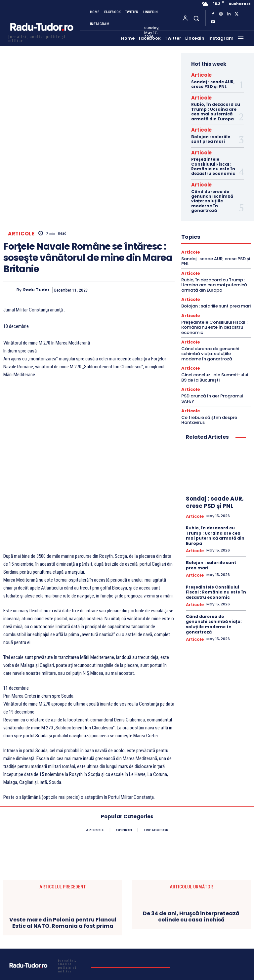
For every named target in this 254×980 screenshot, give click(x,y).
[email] (156, 929)
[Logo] (41, 38)
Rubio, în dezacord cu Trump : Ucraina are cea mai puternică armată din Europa (216, 109)
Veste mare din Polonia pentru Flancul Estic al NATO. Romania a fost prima (63, 834)
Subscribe (157, 947)
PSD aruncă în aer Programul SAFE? (212, 388)
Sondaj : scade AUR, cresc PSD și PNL (213, 83)
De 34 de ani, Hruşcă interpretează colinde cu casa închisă (191, 828)
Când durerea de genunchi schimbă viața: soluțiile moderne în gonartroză (212, 195)
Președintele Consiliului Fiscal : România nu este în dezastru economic (213, 161)
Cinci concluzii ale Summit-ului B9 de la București (215, 367)
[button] (196, 18)
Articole (21, 190)
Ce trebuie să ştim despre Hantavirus (209, 408)
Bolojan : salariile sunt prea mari (211, 135)
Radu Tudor (36, 247)
